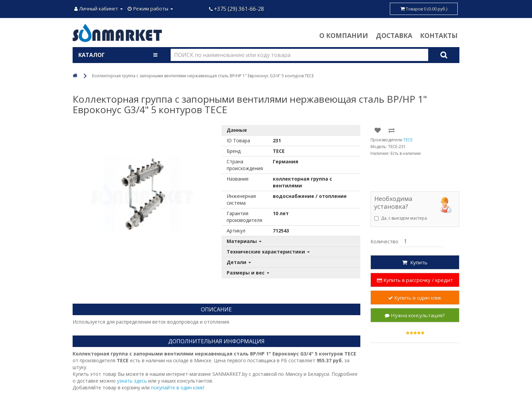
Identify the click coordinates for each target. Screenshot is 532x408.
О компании (344, 35)
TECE (408, 140)
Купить (415, 262)
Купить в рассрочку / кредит (415, 280)
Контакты (439, 35)
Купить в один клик (415, 298)
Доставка (394, 35)
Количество (384, 241)
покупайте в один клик (177, 387)
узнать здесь (132, 381)
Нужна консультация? (415, 315)
